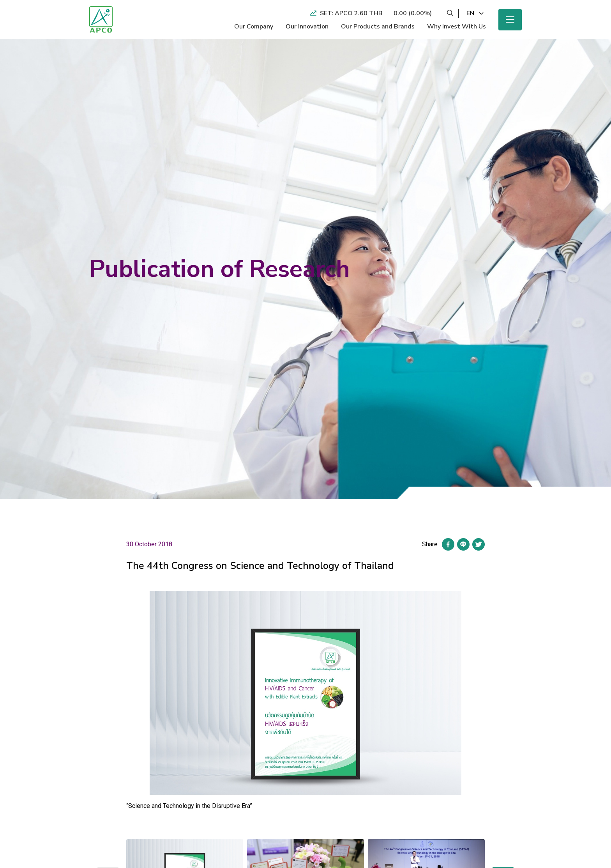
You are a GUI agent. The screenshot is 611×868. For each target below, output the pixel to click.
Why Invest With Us (456, 27)
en (470, 13)
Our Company (254, 27)
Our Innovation (307, 27)
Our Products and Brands (378, 27)
